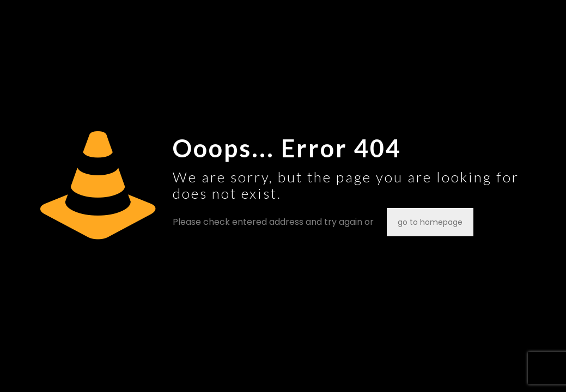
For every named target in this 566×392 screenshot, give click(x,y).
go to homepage (430, 222)
